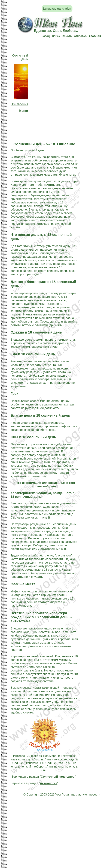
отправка (80, 36)
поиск (56, 36)
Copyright (33, 795)
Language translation (57, 9)
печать (67, 36)
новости (95, 795)
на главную (79, 795)
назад (46, 36)
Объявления (19, 104)
